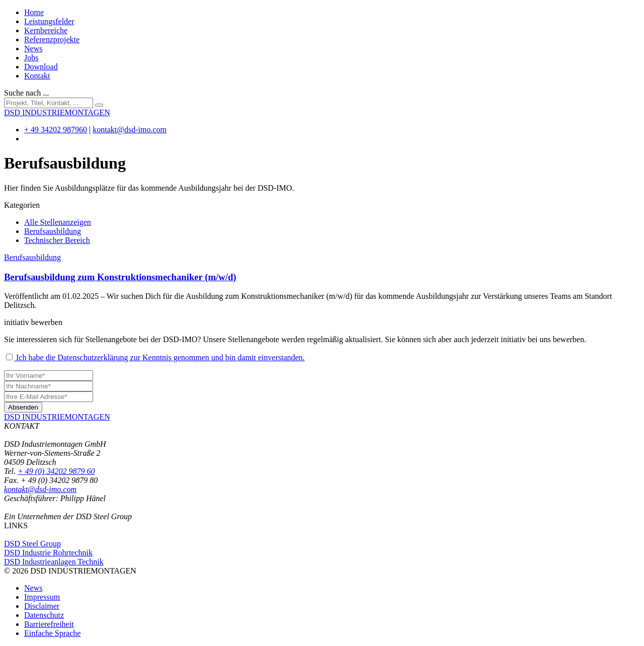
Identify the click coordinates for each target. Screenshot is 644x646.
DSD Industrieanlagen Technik (54, 562)
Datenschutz (44, 615)
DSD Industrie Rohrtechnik (48, 553)
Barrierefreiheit (49, 624)
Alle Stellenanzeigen (58, 222)
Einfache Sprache (52, 633)
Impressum (42, 597)
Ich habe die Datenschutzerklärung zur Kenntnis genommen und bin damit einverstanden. (155, 357)
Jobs (31, 58)
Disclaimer (42, 606)
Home (34, 12)
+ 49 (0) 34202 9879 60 (56, 471)
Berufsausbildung (53, 231)
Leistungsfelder (49, 21)
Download (41, 67)
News (33, 49)
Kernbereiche (46, 30)
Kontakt (37, 76)
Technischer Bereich (57, 240)
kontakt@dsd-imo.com (130, 130)
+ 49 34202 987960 (56, 130)
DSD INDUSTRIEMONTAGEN (57, 417)
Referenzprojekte (52, 39)
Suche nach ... (26, 93)
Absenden (23, 407)
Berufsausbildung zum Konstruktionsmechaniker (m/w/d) (120, 277)
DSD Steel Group (32, 544)
